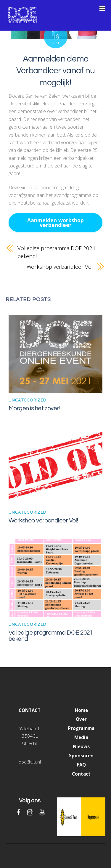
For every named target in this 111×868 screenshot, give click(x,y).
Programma (81, 728)
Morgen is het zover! (34, 408)
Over (81, 719)
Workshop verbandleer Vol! (60, 267)
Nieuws (81, 746)
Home (81, 710)
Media (81, 737)
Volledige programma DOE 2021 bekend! (57, 252)
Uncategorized (28, 400)
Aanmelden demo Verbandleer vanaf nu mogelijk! (56, 71)
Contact (81, 774)
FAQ (81, 765)
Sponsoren (81, 756)
